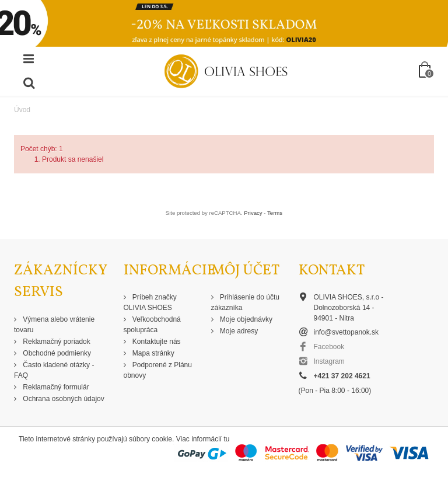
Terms (275, 213)
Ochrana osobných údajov (63, 399)
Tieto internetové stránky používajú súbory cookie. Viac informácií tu (124, 439)
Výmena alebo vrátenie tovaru (54, 325)
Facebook (329, 347)
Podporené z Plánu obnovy (158, 370)
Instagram (329, 361)
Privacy (253, 213)
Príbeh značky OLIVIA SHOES (150, 302)
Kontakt (332, 271)
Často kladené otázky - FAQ (54, 370)
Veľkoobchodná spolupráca (152, 325)
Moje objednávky (245, 319)
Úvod (22, 110)
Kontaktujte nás (156, 342)
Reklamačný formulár (55, 387)
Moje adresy (238, 331)
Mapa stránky (153, 353)
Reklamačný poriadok (56, 342)
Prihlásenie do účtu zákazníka (245, 302)
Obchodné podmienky (56, 353)
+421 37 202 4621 (342, 376)
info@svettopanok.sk (346, 332)
